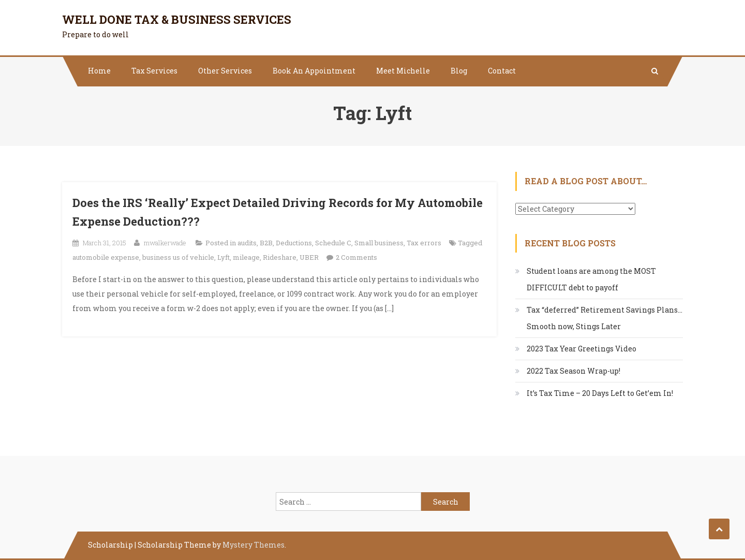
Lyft (224, 257)
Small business (379, 243)
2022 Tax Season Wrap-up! (573, 371)
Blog (459, 71)
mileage (246, 257)
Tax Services (154, 71)
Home (99, 71)
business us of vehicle (178, 257)
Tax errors (424, 243)
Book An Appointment (314, 71)
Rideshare (280, 257)
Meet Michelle (403, 71)
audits (247, 243)
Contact (502, 71)
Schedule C (333, 243)
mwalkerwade (165, 243)
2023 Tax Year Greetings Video (582, 349)
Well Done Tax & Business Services (177, 19)
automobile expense (106, 257)
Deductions (294, 243)
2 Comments (356, 257)
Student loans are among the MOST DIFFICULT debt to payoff (591, 279)
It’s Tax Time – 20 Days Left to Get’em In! (600, 393)
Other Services (225, 71)
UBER (309, 257)
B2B (266, 243)
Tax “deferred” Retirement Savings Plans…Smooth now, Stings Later (605, 318)
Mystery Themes (254, 545)
